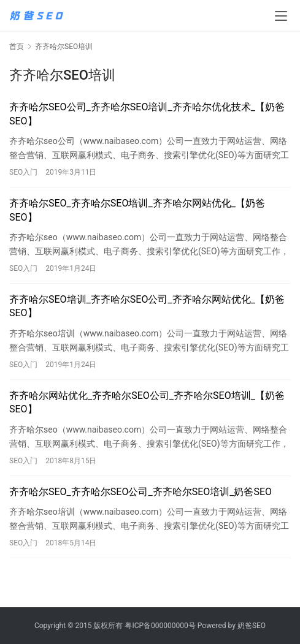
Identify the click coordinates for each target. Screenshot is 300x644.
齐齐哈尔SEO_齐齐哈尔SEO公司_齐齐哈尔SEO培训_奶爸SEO (140, 492)
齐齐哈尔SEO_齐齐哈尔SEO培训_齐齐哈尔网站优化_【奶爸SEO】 (137, 210)
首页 (17, 47)
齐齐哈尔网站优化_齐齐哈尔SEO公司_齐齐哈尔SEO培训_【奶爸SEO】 (147, 402)
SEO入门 (23, 172)
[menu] (281, 16)
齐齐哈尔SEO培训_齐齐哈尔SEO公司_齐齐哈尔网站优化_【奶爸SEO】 (147, 306)
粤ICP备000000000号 (160, 626)
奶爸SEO (252, 626)
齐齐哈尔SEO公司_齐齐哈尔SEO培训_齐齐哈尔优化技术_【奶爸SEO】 (147, 114)
